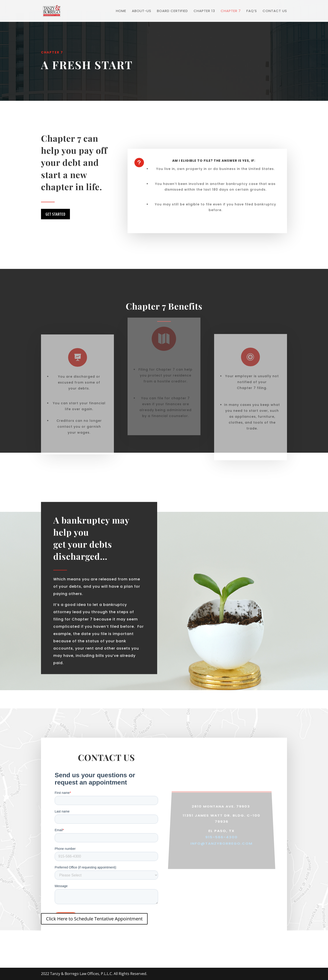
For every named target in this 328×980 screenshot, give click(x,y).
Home (121, 11)
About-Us (142, 11)
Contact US (275, 11)
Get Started (55, 214)
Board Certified (172, 11)
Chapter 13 (204, 11)
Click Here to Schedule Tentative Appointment (94, 919)
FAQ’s (252, 11)
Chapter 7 (231, 11)
